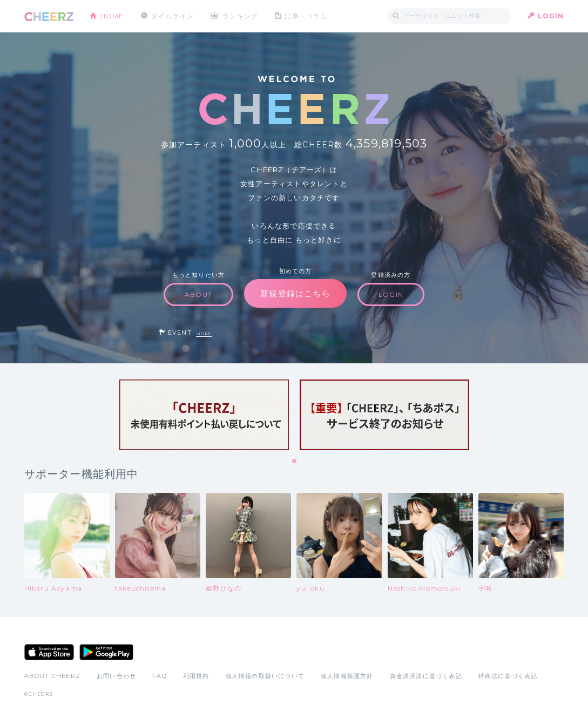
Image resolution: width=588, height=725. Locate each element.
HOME (112, 16)
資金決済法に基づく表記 (426, 676)
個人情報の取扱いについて (265, 676)
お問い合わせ (116, 676)
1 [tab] (295, 462)
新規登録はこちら (295, 293)
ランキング (240, 16)
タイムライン (173, 16)
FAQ (160, 676)
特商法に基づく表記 (508, 676)
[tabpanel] (204, 415)
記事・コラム (306, 16)
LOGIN (551, 16)
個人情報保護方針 (347, 676)
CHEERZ (49, 16)
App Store (49, 652)
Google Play (106, 652)
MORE (204, 334)
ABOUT (198, 294)
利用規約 (196, 676)
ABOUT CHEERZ (52, 676)
